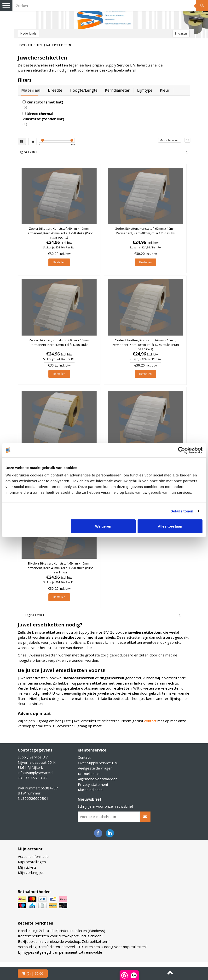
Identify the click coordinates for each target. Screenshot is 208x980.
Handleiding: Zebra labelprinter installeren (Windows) (62, 931)
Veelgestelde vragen (95, 768)
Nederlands (28, 33)
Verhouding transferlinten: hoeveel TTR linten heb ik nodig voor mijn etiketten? (83, 947)
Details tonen (182, 511)
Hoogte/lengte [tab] (84, 90)
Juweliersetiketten (58, 45)
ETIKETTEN (35, 45)
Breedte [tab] (55, 90)
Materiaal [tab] (31, 90)
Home (22, 45)
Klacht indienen (90, 790)
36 (187, 140)
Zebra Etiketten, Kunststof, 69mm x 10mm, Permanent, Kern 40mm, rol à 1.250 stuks (59, 342)
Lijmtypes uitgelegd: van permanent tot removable (60, 952)
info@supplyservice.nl (35, 773)
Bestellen (59, 262)
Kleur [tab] (165, 90)
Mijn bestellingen (32, 862)
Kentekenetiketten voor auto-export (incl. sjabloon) (60, 936)
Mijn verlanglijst (31, 872)
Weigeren (103, 526)
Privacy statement (93, 784)
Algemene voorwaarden (98, 779)
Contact (84, 757)
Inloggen (181, 33)
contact (150, 721)
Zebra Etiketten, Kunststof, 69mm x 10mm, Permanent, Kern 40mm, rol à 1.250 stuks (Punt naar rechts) (59, 233)
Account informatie (33, 856)
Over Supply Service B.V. (98, 763)
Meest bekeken (170, 140)
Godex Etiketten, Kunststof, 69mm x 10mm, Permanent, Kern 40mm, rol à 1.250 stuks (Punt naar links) (145, 344)
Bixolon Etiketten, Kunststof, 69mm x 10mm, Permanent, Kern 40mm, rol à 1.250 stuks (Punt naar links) (59, 568)
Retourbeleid (89, 774)
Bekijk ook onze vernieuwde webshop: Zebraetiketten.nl (64, 941)
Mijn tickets (27, 867)
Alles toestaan (170, 526)
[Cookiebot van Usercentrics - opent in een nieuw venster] (182, 450)
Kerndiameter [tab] (117, 90)
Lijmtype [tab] (145, 90)
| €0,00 (33, 973)
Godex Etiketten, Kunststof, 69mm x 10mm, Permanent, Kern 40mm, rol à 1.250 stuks (145, 231)
